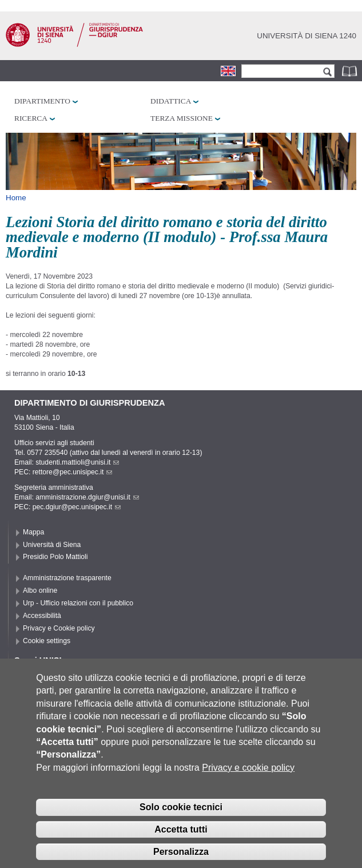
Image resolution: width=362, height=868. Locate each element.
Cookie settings (47, 641)
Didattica (171, 101)
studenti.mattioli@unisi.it (77, 462)
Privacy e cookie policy (248, 782)
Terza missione (182, 118)
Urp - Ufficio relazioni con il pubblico (78, 603)
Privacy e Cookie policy (59, 628)
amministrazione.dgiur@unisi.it (87, 497)
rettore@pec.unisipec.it (73, 472)
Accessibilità (42, 616)
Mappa (33, 532)
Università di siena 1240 (307, 36)
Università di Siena (52, 545)
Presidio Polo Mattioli (55, 557)
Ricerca (31, 118)
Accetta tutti (181, 844)
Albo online (40, 590)
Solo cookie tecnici (181, 822)
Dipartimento (42, 101)
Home (16, 198)
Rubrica (351, 71)
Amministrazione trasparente (67, 578)
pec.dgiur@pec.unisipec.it (77, 507)
